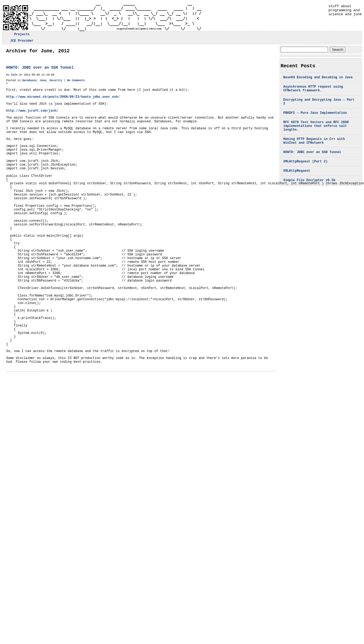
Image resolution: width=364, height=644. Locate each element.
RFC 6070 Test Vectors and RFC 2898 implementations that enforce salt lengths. (316, 135)
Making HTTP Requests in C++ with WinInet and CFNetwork (314, 152)
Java (43, 85)
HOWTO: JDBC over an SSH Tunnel (312, 164)
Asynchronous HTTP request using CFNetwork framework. (313, 93)
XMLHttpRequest (297, 184)
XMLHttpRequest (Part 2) (305, 174)
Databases (29, 85)
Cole (14, 79)
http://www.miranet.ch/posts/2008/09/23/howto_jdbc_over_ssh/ (63, 104)
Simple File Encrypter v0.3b (309, 195)
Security (56, 85)
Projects (22, 35)
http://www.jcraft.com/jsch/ (32, 120)
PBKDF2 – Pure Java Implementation (315, 120)
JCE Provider (22, 42)
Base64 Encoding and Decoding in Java (318, 81)
